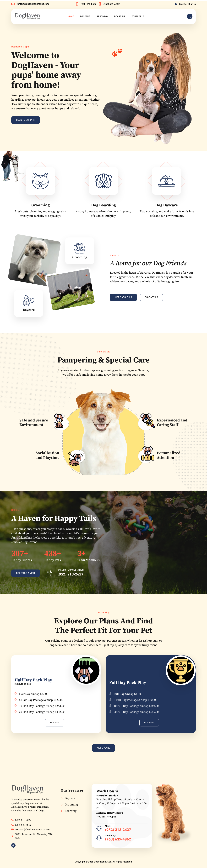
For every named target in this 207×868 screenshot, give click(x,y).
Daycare (85, 16)
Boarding (120, 16)
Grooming (102, 16)
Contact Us (138, 16)
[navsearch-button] (190, 16)
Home (71, 16)
